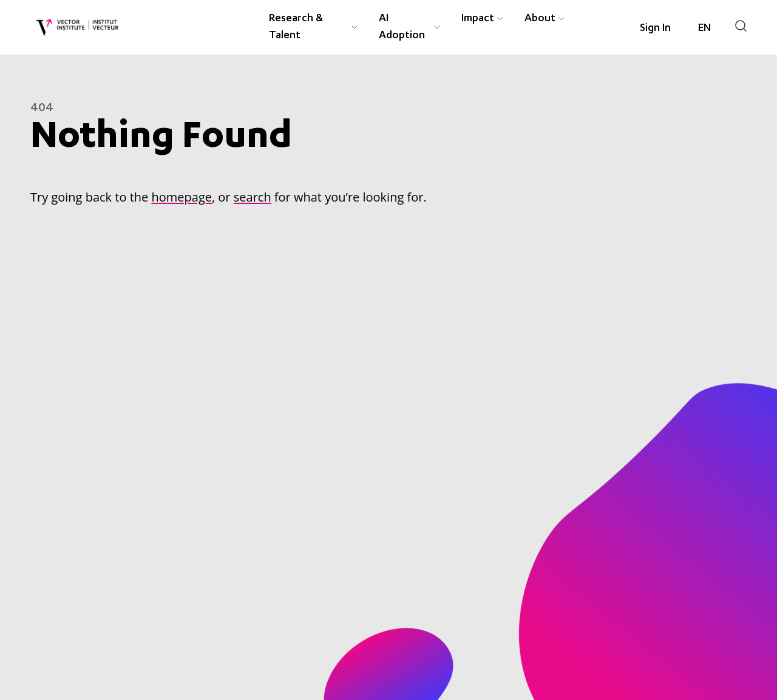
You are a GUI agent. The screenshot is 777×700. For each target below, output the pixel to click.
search (253, 197)
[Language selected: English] (704, 29)
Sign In (655, 29)
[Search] (741, 26)
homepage (181, 197)
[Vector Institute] (77, 28)
